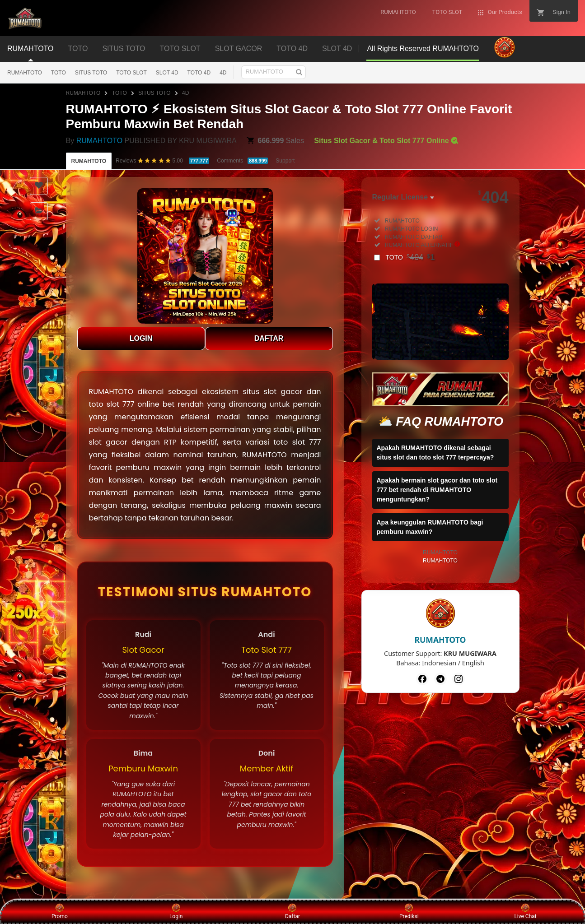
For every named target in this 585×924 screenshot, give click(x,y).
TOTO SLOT (131, 73)
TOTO (58, 73)
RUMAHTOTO (25, 73)
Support (285, 161)
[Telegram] (440, 679)
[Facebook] (422, 679)
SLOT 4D (167, 73)
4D (223, 73)
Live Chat (525, 911)
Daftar (292, 911)
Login (176, 911)
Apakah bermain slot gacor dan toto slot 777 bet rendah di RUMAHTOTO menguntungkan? (437, 490)
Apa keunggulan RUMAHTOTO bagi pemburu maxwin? (430, 527)
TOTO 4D (199, 73)
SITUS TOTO (91, 73)
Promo (60, 911)
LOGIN (141, 338)
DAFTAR (269, 338)
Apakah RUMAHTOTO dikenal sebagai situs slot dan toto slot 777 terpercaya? (435, 453)
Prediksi (409, 911)
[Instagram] (459, 679)
